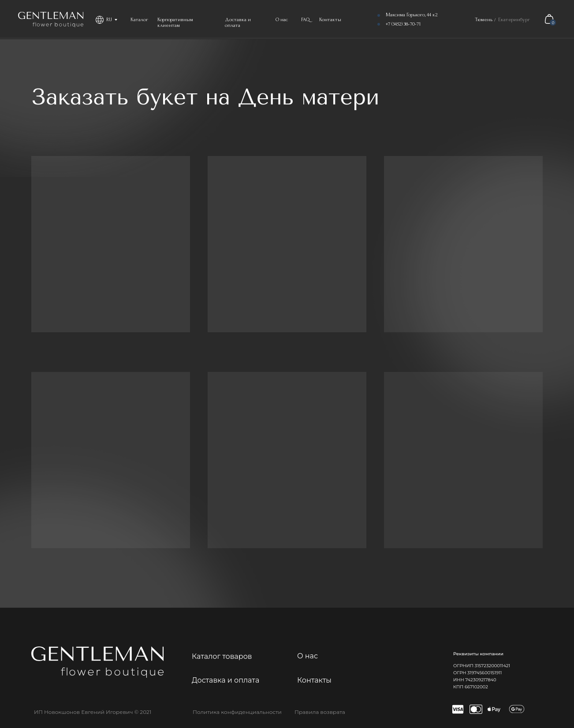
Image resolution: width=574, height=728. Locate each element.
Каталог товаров (222, 656)
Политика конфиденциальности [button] (237, 712)
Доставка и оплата (238, 22)
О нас (282, 20)
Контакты (330, 20)
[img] (51, 20)
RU (109, 20)
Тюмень (484, 20)
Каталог (139, 20)
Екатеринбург (514, 20)
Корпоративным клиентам (175, 22)
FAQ (306, 20)
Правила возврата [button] (320, 712)
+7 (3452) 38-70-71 (403, 24)
